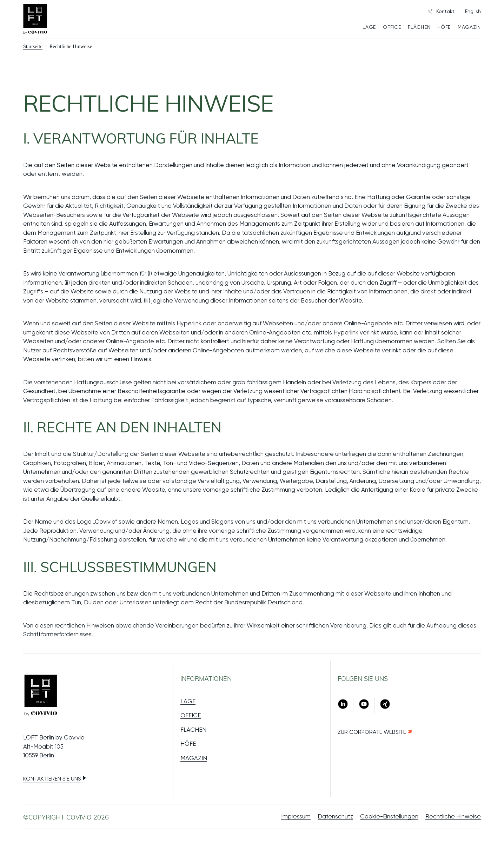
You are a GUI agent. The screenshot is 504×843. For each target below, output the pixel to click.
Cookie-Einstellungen (389, 816)
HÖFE (444, 27)
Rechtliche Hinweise (453, 816)
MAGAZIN (469, 27)
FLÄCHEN (419, 27)
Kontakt (441, 11)
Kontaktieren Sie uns (52, 779)
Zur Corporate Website (372, 732)
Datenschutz (335, 816)
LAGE (369, 27)
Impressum (296, 816)
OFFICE (392, 27)
